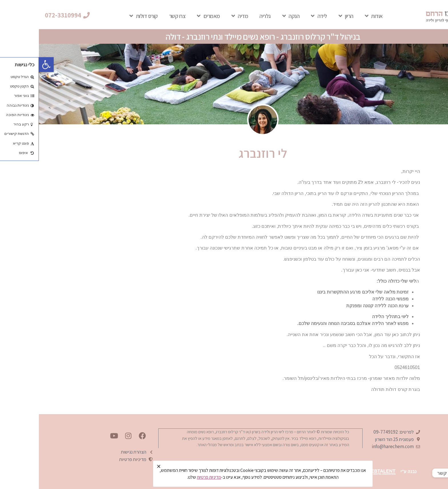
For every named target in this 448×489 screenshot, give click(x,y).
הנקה (252, 16)
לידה (280, 16)
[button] (28, 15)
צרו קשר (139, 16)
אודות (335, 16)
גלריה (226, 16)
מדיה (201, 16)
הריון (307, 16)
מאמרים (170, 16)
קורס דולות (105, 16)
